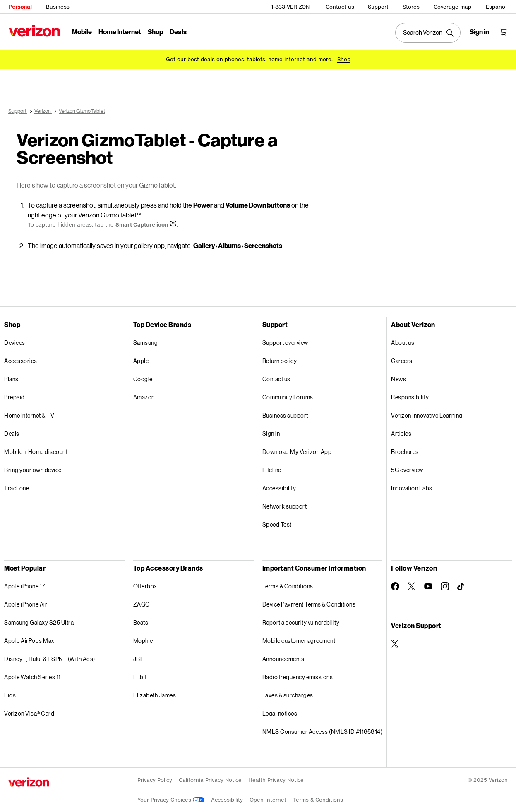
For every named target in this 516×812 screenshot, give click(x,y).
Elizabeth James (155, 695)
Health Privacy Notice (276, 780)
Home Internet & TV (29, 415)
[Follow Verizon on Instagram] (445, 586)
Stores (412, 6)
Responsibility (410, 397)
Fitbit (140, 677)
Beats (141, 622)
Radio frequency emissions (298, 677)
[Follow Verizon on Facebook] (395, 586)
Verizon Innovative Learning (427, 415)
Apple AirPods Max (29, 640)
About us (403, 342)
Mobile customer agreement (299, 640)
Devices (15, 342)
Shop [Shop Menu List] (155, 31)
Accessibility (279, 488)
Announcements (283, 658)
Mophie (143, 640)
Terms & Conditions (288, 586)
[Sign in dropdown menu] (480, 31)
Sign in (271, 433)
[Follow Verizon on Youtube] (428, 586)
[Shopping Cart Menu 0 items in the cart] (504, 31)
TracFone (17, 488)
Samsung (146, 342)
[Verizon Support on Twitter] (395, 643)
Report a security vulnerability (301, 622)
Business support (285, 415)
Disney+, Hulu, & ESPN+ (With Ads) (50, 658)
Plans (11, 379)
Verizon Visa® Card (29, 713)
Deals (12, 433)
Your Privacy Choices (171, 799)
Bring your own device (33, 469)
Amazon (144, 397)
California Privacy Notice (210, 780)
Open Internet (268, 799)
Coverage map (453, 6)
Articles (401, 433)
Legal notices (280, 713)
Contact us (340, 6)
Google (143, 379)
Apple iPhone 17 (25, 586)
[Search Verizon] (428, 32)
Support (379, 6)
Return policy (280, 360)
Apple (141, 360)
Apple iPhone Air (26, 604)
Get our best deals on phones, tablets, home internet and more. (249, 59)
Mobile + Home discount (36, 451)
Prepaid (14, 397)
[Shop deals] (344, 59)
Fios (10, 695)
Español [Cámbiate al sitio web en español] (497, 6)
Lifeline (272, 469)
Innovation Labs (412, 488)
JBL (139, 658)
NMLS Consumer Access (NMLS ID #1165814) (323, 731)
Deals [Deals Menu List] (178, 31)
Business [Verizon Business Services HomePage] (57, 6)
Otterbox (145, 586)
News (398, 379)
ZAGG (142, 604)
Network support (285, 506)
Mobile (82, 31)
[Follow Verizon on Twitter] (412, 586)
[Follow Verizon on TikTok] (461, 586)
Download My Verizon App (297, 451)
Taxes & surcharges (288, 695)
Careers (402, 360)
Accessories (21, 360)
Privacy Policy (155, 780)
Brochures (405, 451)
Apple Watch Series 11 (32, 677)
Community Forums (288, 397)
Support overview (285, 342)
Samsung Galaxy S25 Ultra (39, 622)
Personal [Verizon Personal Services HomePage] (20, 6)
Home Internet (119, 31)
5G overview (407, 469)
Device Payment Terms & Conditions (309, 604)
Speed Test (277, 524)
